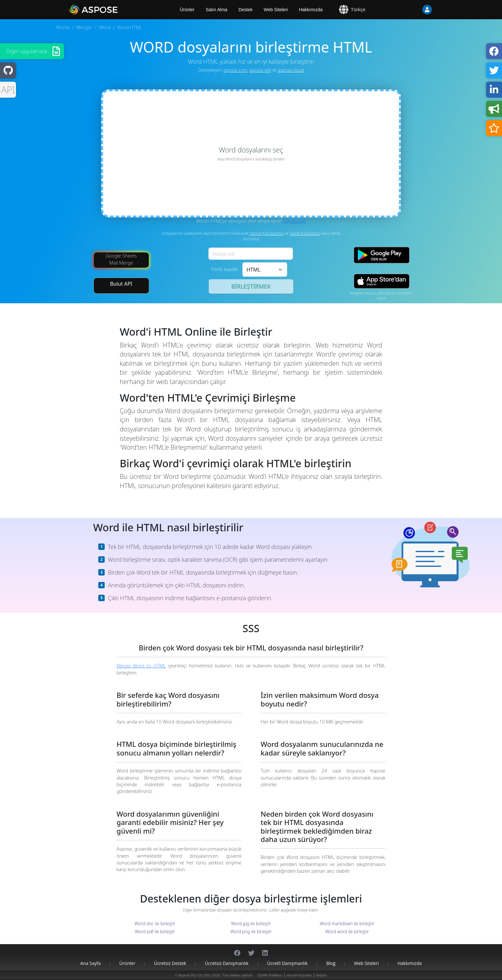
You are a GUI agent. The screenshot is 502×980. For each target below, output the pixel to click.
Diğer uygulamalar (27, 51)
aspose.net (260, 70)
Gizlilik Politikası (270, 975)
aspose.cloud (291, 70)
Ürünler (127, 963)
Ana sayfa (91, 963)
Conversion (295, 221)
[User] (414, 10)
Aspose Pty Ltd (190, 975)
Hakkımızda (311, 10)
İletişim (321, 975)
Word (105, 27)
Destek (246, 10)
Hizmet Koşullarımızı (267, 233)
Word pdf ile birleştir (155, 931)
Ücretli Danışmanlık (287, 963)
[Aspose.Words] (112, 10)
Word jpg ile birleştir (251, 923)
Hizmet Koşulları (299, 975)
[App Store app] (382, 281)
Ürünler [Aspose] (187, 10)
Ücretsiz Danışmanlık (227, 963)
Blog (331, 963)
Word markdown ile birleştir (347, 923)
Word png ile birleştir (251, 931)
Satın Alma (216, 10)
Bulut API (121, 284)
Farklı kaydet (225, 269)
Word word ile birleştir (347, 931)
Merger (84, 27)
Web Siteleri (276, 10)
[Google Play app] (382, 255)
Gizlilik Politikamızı (305, 233)
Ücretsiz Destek (170, 963)
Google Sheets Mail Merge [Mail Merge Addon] (121, 259)
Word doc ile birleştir (155, 923)
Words (63, 27)
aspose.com (235, 70)
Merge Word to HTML (141, 666)
